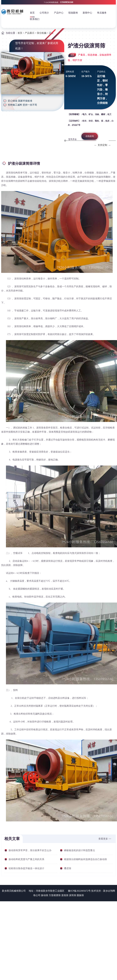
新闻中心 (87, 13)
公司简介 (44, 13)
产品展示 (30, 33)
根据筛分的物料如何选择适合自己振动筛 (85, 859)
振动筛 (45, 895)
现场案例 (73, 13)
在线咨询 (90, 136)
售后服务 (102, 13)
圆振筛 (80, 895)
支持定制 (102, 145)
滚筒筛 (73, 895)
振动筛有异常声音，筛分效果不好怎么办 (30, 850)
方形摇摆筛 (55, 895)
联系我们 (35, 19)
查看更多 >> (105, 839)
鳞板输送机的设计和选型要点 (80, 850)
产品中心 (59, 13)
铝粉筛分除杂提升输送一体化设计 (26, 868)
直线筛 (65, 895)
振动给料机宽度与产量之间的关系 (26, 859)
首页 (32, 13)
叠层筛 (68, 868)
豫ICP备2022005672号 (79, 891)
